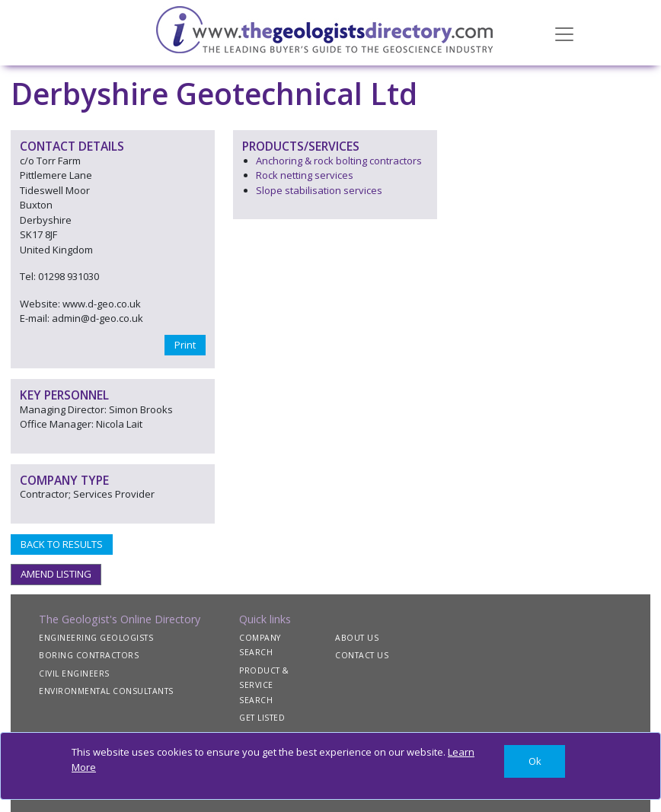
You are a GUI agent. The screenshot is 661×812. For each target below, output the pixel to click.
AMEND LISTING (56, 574)
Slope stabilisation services (319, 190)
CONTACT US (362, 655)
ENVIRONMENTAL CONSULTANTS (106, 691)
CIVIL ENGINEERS (74, 673)
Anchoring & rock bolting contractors (339, 161)
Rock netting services (305, 175)
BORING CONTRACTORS (89, 655)
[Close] (535, 761)
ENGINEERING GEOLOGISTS (96, 638)
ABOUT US (357, 638)
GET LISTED (262, 718)
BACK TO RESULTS (62, 544)
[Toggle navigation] (564, 33)
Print (185, 345)
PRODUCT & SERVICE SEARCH (264, 685)
